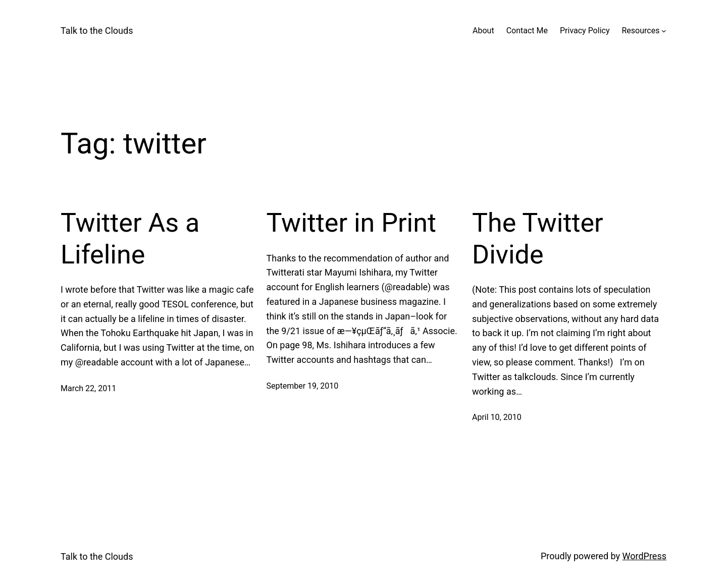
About (483, 31)
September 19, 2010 (303, 386)
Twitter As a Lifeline (130, 238)
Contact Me (527, 31)
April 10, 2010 (497, 417)
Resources (640, 31)
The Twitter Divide (538, 238)
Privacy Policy (585, 31)
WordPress (644, 556)
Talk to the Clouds (97, 31)
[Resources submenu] (664, 31)
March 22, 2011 (88, 388)
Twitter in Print (351, 223)
